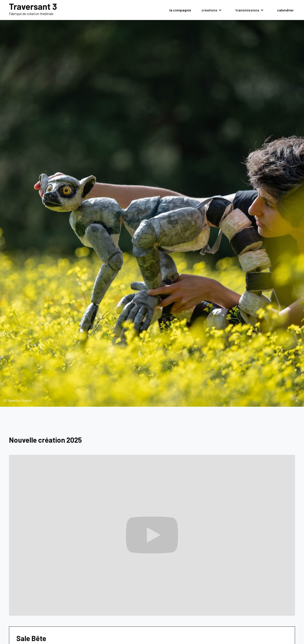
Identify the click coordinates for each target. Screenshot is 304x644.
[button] (213, 10)
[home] (33, 10)
